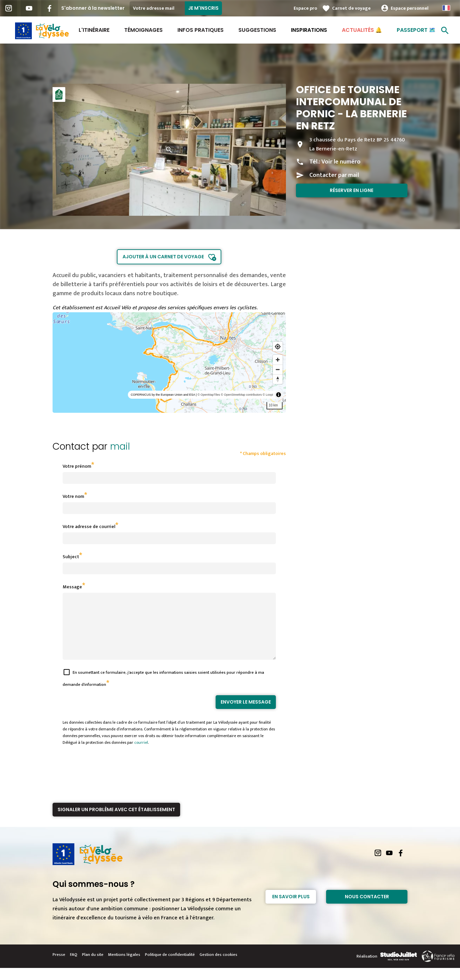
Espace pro (305, 8)
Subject (71, 557)
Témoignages (143, 30)
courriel (141, 755)
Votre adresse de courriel (89, 527)
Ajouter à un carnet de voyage (163, 257)
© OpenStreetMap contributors (241, 395)
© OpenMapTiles (209, 395)
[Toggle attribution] (279, 395)
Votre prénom (77, 466)
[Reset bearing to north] (278, 379)
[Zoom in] (278, 360)
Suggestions (257, 30)
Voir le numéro (341, 162)
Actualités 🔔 (362, 30)
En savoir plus (291, 909)
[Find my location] (278, 347)
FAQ (74, 967)
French (446, 8)
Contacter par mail (334, 175)
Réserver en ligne (352, 190)
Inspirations (309, 30)
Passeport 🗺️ (416, 30)
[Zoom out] (278, 369)
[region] (169, 363)
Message (72, 587)
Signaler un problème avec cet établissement (116, 822)
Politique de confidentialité (170, 967)
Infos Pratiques (201, 30)
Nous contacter (367, 909)
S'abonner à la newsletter (93, 8)
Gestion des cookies (218, 967)
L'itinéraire (94, 30)
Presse (59, 967)
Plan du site (93, 967)
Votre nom (73, 496)
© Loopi (268, 395)
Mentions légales (124, 967)
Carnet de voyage (351, 8)
